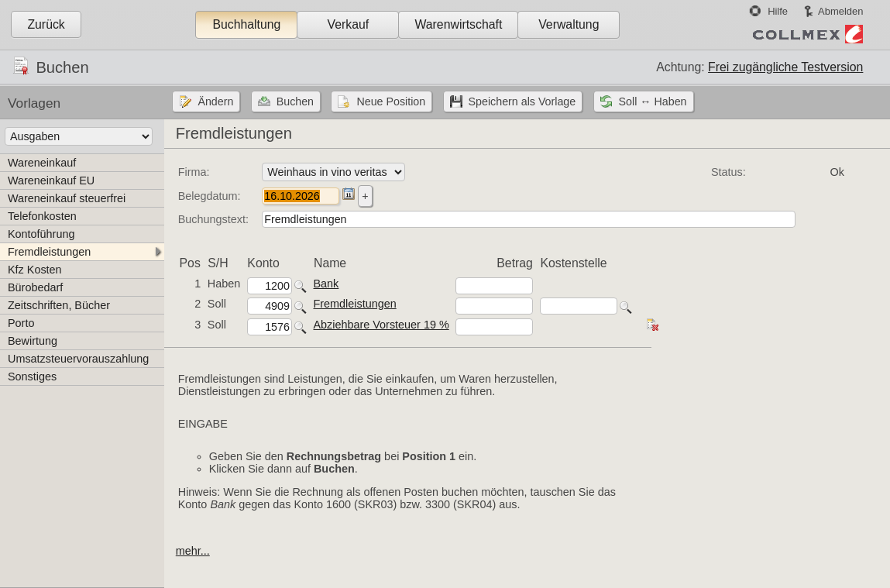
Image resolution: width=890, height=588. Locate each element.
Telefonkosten (42, 216)
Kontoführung (41, 234)
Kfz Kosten (35, 270)
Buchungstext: (213, 219)
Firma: (194, 172)
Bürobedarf (35, 287)
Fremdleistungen (49, 252)
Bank (326, 284)
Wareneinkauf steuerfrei (67, 198)
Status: (728, 172)
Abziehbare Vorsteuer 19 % (381, 325)
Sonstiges (32, 377)
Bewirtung (33, 341)
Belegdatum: (210, 196)
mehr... (193, 551)
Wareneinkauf (42, 163)
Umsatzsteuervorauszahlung (78, 359)
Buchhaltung (246, 24)
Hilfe (778, 11)
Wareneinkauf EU (51, 181)
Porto (21, 323)
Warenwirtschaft (458, 24)
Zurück (46, 24)
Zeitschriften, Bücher (59, 305)
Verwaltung (569, 24)
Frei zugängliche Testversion (785, 67)
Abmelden (840, 11)
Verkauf (349, 24)
